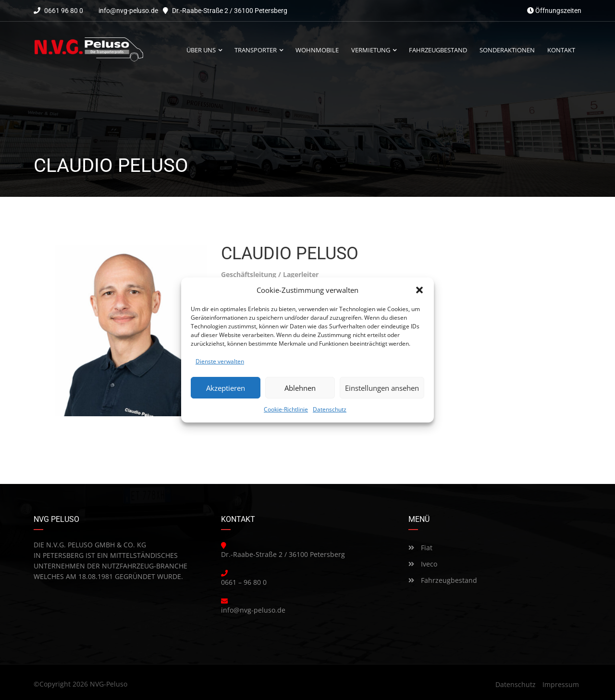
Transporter (256, 50)
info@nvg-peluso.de (128, 11)
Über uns (201, 50)
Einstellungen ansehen (382, 388)
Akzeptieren (226, 388)
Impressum (561, 684)
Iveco (423, 564)
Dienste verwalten (220, 361)
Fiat (420, 548)
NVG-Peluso (109, 684)
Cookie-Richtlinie (286, 409)
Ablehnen (300, 388)
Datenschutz (330, 409)
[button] (419, 290)
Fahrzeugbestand (443, 580)
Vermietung (371, 50)
